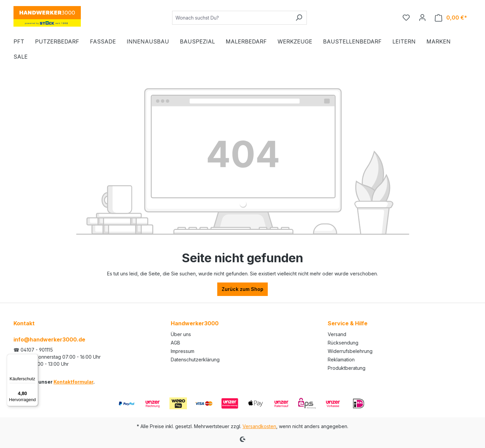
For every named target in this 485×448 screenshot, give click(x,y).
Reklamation (341, 360)
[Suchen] (299, 18)
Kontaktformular (73, 382)
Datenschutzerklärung (195, 360)
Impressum (183, 351)
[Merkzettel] (406, 18)
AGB (175, 343)
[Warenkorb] (451, 18)
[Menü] (34, 358)
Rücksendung (343, 343)
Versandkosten (259, 426)
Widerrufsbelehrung (350, 351)
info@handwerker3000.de (49, 339)
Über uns (181, 334)
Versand (337, 334)
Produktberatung (347, 368)
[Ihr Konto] (422, 18)
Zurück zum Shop (243, 289)
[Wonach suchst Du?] (232, 18)
